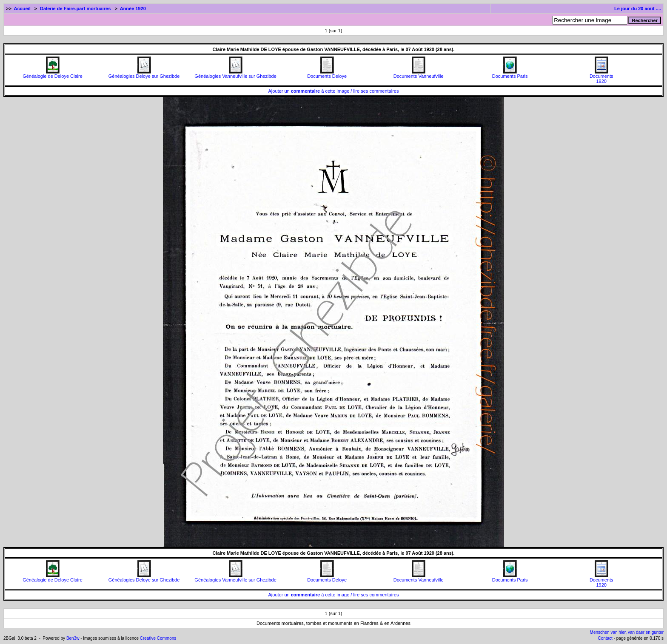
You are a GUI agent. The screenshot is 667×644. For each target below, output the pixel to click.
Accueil (22, 9)
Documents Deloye (327, 74)
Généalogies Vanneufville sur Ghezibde (235, 74)
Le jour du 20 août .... (638, 9)
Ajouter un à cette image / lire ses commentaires (334, 91)
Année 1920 (133, 9)
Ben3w (73, 638)
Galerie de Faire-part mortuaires (75, 9)
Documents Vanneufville (419, 74)
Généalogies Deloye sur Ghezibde (144, 74)
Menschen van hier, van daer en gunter (627, 632)
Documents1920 (601, 77)
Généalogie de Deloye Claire (53, 74)
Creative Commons (158, 638)
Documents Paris (510, 74)
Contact (605, 638)
